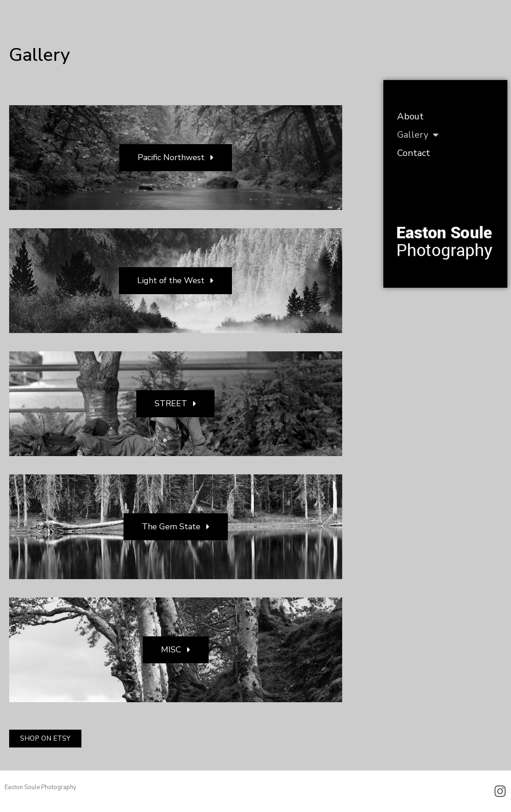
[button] (176, 158)
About (410, 116)
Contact (414, 153)
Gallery (418, 135)
